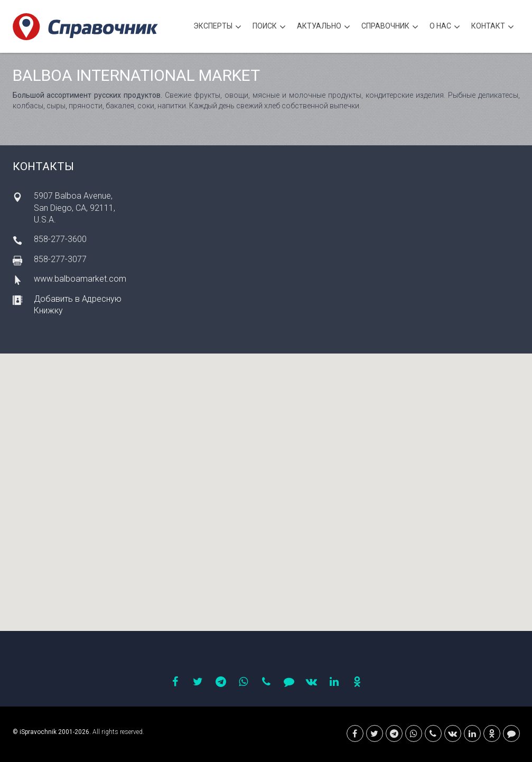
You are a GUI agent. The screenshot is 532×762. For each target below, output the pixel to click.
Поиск (269, 27)
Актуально (324, 27)
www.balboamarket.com (80, 279)
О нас (445, 27)
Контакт (493, 27)
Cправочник (390, 27)
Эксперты (217, 27)
